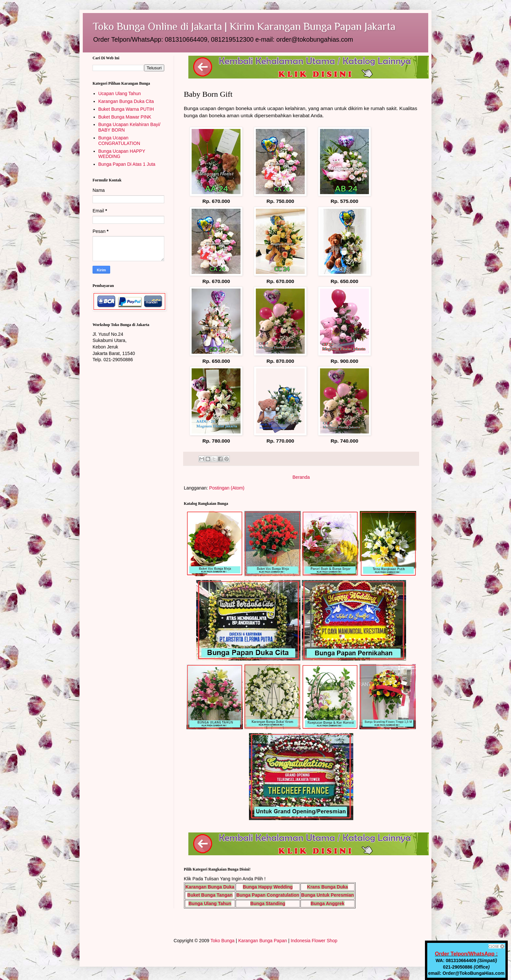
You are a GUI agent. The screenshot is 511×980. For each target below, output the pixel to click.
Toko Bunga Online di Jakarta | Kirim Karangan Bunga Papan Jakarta (244, 26)
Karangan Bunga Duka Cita (126, 101)
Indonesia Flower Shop (314, 941)
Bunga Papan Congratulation (268, 895)
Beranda (301, 477)
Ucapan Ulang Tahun (120, 93)
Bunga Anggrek (328, 903)
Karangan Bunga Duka (210, 887)
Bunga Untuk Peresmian (328, 895)
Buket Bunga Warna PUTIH (126, 109)
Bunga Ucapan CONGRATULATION (119, 141)
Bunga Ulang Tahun (210, 903)
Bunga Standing (268, 903)
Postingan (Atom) (227, 488)
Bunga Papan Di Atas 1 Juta (127, 164)
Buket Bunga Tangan (210, 895)
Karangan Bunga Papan (263, 941)
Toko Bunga (223, 941)
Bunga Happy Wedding (268, 887)
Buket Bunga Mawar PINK (125, 117)
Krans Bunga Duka (327, 887)
